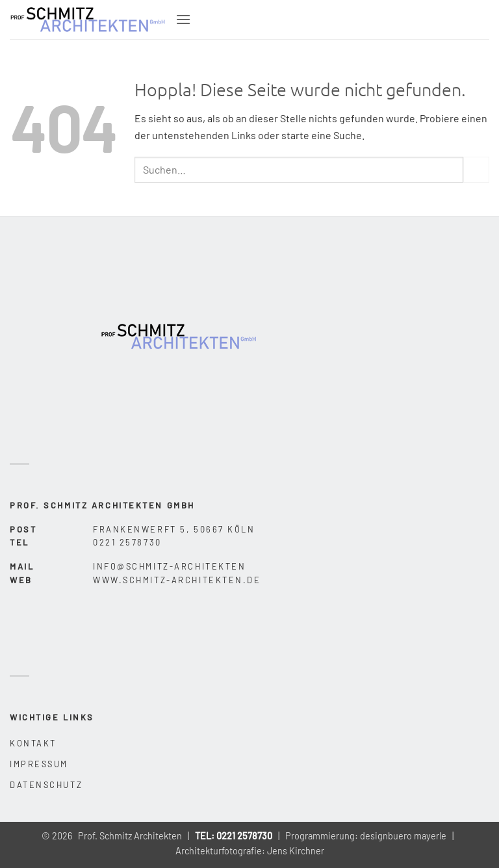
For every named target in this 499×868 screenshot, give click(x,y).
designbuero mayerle (403, 836)
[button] (183, 19)
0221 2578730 (244, 836)
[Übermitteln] (476, 169)
